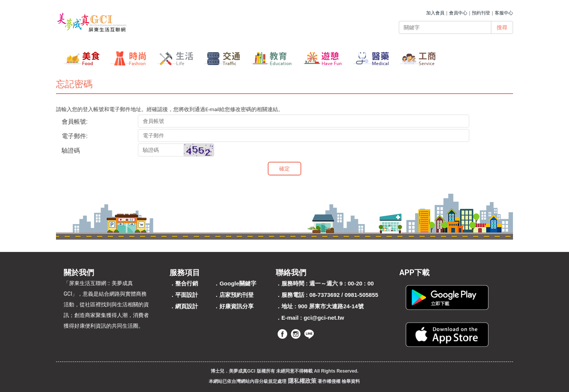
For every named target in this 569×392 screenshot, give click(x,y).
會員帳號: (75, 122)
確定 (284, 169)
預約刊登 (481, 13)
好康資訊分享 (237, 306)
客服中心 (504, 13)
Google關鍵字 (238, 283)
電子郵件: (75, 136)
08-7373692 (324, 295)
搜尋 (502, 27)
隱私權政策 (302, 381)
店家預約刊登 (237, 295)
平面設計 (187, 295)
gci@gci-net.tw (324, 318)
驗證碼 (71, 151)
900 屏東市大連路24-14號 (331, 306)
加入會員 (435, 13)
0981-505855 (361, 295)
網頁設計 (187, 306)
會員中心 (458, 13)
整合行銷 (187, 283)
